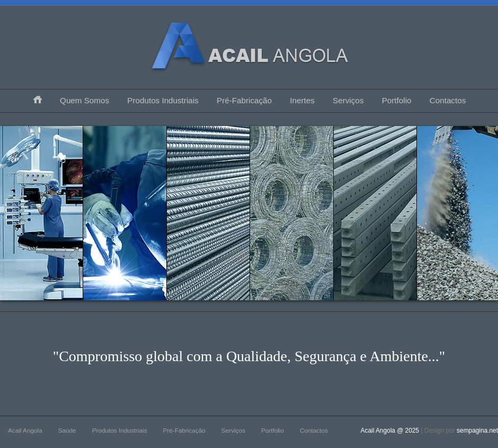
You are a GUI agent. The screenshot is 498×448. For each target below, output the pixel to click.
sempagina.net (477, 431)
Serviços (348, 100)
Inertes (302, 100)
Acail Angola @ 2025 (391, 431)
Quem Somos (85, 100)
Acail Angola (25, 430)
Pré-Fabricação (244, 100)
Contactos (448, 100)
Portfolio (397, 100)
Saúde (67, 430)
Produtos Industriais (163, 100)
